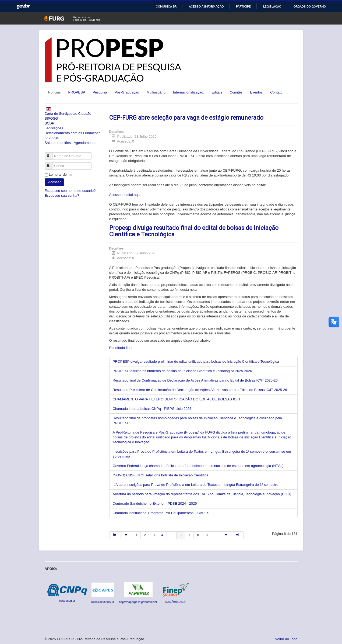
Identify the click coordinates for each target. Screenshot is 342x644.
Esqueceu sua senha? (62, 195)
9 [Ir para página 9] (207, 535)
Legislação (272, 6)
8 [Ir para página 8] (198, 535)
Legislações (54, 128)
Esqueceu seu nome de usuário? (70, 191)
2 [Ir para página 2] (145, 535)
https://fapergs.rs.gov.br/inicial (138, 602)
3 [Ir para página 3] (154, 535)
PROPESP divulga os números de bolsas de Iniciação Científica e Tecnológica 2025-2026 (182, 371)
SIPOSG (51, 118)
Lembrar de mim (62, 174)
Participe (243, 6)
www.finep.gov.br (176, 601)
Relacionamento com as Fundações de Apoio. (73, 135)
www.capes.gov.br (103, 602)
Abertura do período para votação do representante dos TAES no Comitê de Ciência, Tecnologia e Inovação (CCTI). (203, 494)
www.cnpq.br (67, 601)
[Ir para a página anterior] (126, 535)
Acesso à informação (206, 6)
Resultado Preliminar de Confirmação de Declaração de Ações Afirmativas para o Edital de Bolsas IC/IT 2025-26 (200, 390)
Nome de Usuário (51, 154)
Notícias (54, 92)
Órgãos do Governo (310, 6)
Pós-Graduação (127, 92)
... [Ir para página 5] (172, 535)
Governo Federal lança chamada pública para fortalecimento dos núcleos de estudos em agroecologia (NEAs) (198, 466)
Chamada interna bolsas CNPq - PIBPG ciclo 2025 (152, 409)
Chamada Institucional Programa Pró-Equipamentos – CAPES (161, 513)
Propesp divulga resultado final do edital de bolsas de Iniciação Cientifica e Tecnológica (194, 231)
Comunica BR (166, 6)
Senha (51, 164)
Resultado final (121, 348)
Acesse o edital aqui (125, 195)
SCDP (50, 123)
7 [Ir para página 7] (189, 535)
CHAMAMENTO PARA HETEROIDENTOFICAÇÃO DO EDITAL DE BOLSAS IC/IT (177, 399)
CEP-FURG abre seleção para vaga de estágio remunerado (186, 118)
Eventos (256, 92)
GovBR (23, 6)
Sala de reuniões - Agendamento (70, 143)
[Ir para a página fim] (238, 535)
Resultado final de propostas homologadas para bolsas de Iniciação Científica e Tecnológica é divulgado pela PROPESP (197, 420)
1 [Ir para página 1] (136, 535)
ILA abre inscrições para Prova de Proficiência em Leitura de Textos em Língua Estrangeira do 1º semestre (196, 485)
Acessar (54, 182)
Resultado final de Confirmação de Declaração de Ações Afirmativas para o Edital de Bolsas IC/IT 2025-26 (195, 380)
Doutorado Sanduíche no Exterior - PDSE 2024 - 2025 (155, 503)
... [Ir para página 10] (216, 535)
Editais (217, 92)
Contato (276, 92)
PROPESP (77, 92)
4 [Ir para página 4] (162, 535)
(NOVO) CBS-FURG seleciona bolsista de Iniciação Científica (161, 475)
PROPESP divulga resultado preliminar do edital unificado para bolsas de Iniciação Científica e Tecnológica (196, 361)
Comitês (236, 92)
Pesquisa (100, 92)
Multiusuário (156, 92)
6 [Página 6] (181, 535)
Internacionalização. (189, 92)
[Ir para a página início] (115, 535)
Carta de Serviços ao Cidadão (68, 114)
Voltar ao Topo (286, 639)
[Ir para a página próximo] (227, 535)
